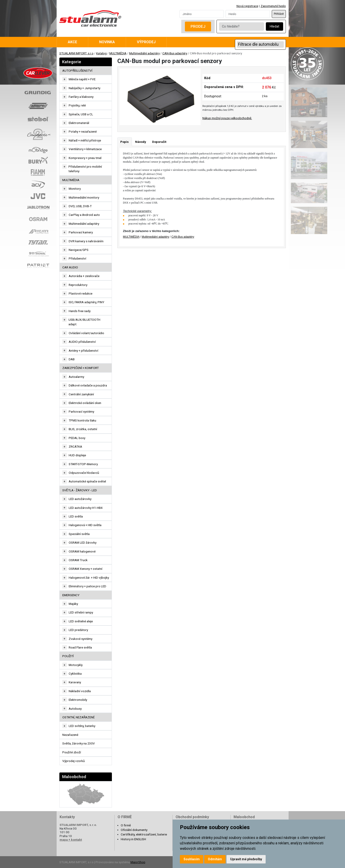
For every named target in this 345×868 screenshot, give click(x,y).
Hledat (274, 26)
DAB (72, 359)
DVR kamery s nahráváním (86, 241)
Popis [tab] (125, 142)
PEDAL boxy (77, 438)
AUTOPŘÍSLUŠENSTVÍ (77, 71)
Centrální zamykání (81, 394)
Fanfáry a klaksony (81, 97)
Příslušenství (77, 258)
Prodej (198, 26)
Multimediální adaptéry (144, 53)
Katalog (101, 53)
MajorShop (138, 862)
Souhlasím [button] (192, 859)
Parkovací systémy (81, 411)
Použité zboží (72, 752)
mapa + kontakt (71, 840)
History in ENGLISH (133, 839)
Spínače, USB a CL (81, 114)
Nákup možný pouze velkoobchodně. (227, 118)
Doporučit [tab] (159, 142)
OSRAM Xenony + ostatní (86, 569)
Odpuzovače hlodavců (84, 473)
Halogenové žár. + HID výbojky (89, 578)
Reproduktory (78, 285)
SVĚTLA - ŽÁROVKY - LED (80, 490)
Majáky (73, 604)
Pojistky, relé (77, 105)
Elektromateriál (79, 123)
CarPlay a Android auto (84, 215)
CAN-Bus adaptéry (175, 53)
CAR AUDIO (70, 267)
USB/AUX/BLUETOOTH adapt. (84, 322)
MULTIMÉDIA (118, 53)
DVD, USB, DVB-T (80, 206)
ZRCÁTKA (75, 447)
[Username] (202, 14)
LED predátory (78, 630)
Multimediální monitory (84, 197)
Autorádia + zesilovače (84, 276)
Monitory (75, 189)
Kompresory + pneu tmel (85, 158)
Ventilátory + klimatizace (85, 149)
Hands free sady (80, 311)
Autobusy (75, 709)
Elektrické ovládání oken (85, 403)
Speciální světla (79, 534)
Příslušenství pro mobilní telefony (85, 169)
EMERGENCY (71, 595)
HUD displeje (77, 455)
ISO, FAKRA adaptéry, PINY (86, 302)
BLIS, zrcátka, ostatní (83, 429)
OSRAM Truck (78, 560)
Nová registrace (247, 6)
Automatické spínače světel (87, 481)
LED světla (76, 516)
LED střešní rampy (81, 612)
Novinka (107, 42)
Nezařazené (70, 735)
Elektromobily (78, 700)
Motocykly (76, 665)
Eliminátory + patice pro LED (87, 586)
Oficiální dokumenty (134, 830)
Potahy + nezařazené (83, 131)
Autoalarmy (76, 377)
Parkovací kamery (81, 232)
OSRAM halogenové (82, 551)
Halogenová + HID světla (85, 525)
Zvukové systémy (81, 639)
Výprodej (146, 42)
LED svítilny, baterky (82, 726)
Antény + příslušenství (83, 351)
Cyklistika (75, 674)
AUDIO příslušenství (82, 342)
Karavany (75, 682)
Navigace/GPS (79, 250)
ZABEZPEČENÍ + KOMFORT (81, 368)
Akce (72, 42)
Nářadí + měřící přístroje (85, 140)
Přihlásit (279, 14)
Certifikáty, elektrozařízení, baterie (144, 834)
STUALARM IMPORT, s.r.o (76, 53)
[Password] (248, 14)
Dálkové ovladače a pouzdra (88, 385)
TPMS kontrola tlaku (82, 420)
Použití (68, 656)
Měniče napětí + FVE (82, 79)
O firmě (126, 825)
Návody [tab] (141, 142)
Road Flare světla (80, 647)
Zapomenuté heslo (273, 6)
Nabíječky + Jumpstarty (84, 88)
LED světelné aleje (81, 621)
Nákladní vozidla (80, 691)
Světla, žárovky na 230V (79, 743)
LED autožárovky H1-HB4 (86, 508)
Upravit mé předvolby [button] (246, 859)
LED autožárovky (80, 499)
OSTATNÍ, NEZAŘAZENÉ (78, 717)
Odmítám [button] (215, 859)
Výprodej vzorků (74, 761)
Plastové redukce (81, 293)
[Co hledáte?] (242, 26)
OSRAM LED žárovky (83, 542)
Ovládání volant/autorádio (86, 333)
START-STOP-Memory (83, 464)
